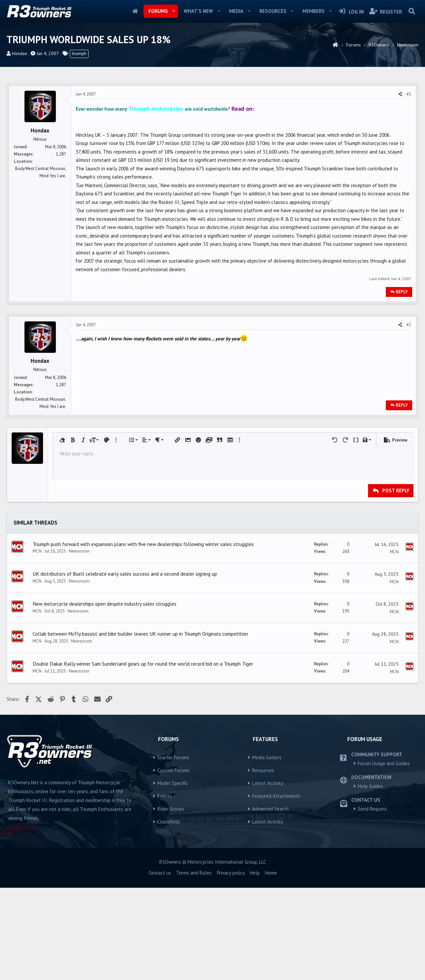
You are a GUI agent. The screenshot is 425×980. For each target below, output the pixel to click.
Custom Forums (173, 863)
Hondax (19, 53)
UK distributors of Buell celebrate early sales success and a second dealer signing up (125, 666)
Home (135, 11)
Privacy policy (231, 965)
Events (165, 888)
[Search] (412, 11)
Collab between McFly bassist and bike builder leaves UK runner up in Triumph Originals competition (140, 726)
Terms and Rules (194, 965)
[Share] (400, 187)
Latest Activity (268, 875)
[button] (173, 11)
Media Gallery (267, 850)
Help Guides (371, 878)
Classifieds (169, 914)
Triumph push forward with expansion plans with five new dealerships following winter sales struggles (143, 636)
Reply (402, 384)
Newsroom (79, 643)
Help (255, 965)
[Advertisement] (213, 126)
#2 (409, 417)
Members (314, 11)
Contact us (160, 965)
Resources (273, 11)
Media (236, 11)
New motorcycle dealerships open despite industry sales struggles (105, 696)
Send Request (372, 901)
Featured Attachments (276, 888)
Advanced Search (270, 901)
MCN (37, 643)
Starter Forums (173, 850)
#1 (409, 186)
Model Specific (173, 875)
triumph (79, 54)
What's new (198, 11)
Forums (158, 11)
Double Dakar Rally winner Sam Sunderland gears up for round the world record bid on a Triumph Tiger (143, 756)
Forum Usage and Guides (384, 856)
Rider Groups (171, 901)
